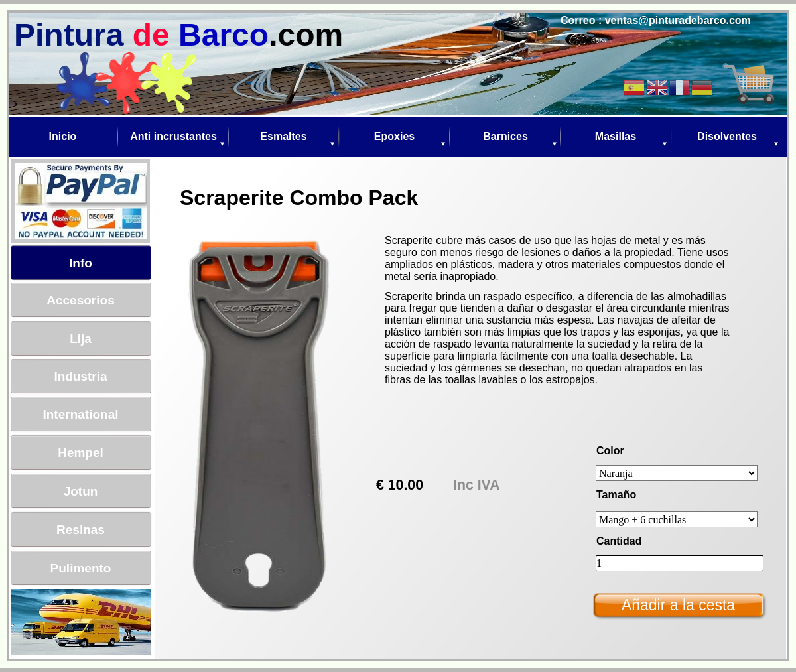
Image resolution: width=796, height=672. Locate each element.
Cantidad (619, 541)
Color (610, 451)
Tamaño (616, 495)
